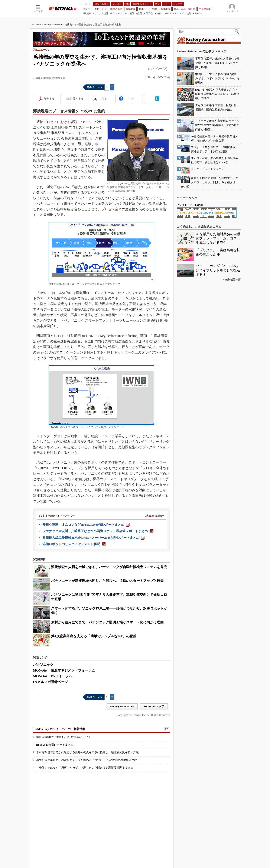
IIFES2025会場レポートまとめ (55, 745)
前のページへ (94, 87)
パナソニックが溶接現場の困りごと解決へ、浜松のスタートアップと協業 (107, 581)
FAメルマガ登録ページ (51, 682)
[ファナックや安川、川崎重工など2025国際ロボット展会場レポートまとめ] (98, 531)
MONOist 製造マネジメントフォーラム (64, 670)
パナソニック (43, 665)
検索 (237, 31)
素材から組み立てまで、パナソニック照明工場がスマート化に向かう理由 (107, 622)
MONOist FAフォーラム (53, 676)
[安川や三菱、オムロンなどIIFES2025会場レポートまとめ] (86, 525)
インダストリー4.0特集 (190, 205)
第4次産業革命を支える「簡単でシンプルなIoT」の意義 (94, 636)
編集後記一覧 (233, 279)
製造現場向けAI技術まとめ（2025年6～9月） (64, 737)
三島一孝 (151, 77)
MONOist (36, 24)
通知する (78, 99)
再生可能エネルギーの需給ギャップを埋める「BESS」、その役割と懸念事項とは (87, 760)
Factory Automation (53, 24)
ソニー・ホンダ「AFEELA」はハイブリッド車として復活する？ (218, 270)
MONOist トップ (154, 706)
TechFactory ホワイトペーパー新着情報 (59, 729)
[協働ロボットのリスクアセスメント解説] (74, 544)
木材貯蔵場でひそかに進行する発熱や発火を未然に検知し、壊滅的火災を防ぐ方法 (87, 752)
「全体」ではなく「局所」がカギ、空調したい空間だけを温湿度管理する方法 (85, 768)
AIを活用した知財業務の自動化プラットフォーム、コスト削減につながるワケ (218, 238)
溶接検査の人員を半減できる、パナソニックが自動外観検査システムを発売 (109, 567)
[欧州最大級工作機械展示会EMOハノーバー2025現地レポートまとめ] (94, 538)
